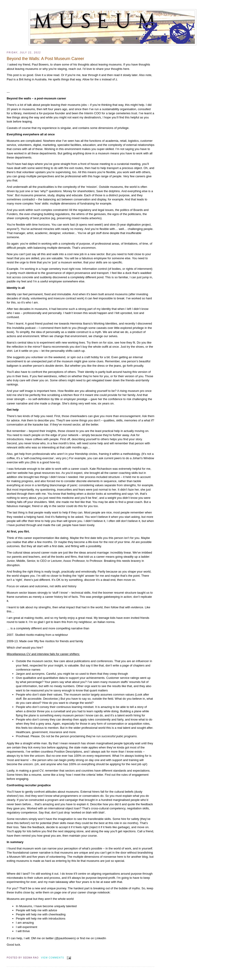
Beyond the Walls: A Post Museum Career (45, 59)
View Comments (53, 958)
